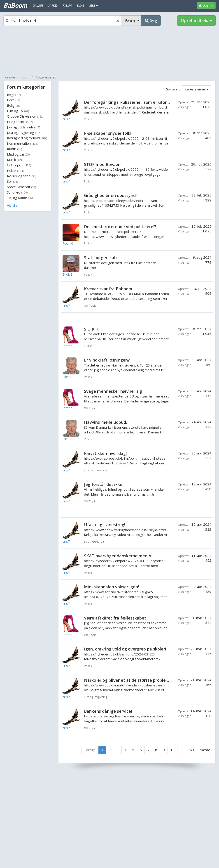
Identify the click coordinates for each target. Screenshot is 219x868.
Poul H (68, 243)
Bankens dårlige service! (108, 711)
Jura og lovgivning (24, 132)
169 (191, 750)
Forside (9, 77)
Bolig (14, 105)
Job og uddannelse (24, 127)
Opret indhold (196, 20)
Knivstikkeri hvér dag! (105, 453)
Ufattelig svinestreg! (105, 525)
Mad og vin (18, 154)
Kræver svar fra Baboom (108, 289)
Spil (12, 181)
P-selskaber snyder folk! (108, 133)
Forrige (90, 750)
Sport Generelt (21, 187)
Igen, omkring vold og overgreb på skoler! (125, 649)
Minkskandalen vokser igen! (111, 587)
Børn (14, 100)
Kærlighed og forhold (27, 138)
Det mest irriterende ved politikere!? (120, 227)
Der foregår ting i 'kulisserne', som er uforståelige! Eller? (140, 102)
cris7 (66, 119)
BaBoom (15, 5)
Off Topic (19, 165)
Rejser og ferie (22, 176)
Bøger (14, 95)
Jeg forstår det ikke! (104, 484)
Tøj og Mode (20, 198)
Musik (15, 160)
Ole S (67, 377)
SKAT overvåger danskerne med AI (118, 556)
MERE (93, 6)
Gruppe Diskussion (25, 116)
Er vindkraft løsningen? (107, 360)
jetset (67, 346)
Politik (15, 170)
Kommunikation (22, 143)
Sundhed (17, 192)
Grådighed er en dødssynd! (110, 195)
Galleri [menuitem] (38, 6)
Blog (80, 6)
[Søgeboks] (62, 21)
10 (172, 750)
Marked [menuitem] (53, 6)
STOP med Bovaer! (102, 164)
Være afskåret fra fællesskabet (115, 618)
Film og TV (18, 111)
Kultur (14, 149)
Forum (26, 77)
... (181, 750)
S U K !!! (91, 329)
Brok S (68, 274)
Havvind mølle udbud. (105, 422)
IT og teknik (20, 122)
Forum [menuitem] (67, 6)
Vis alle (12, 205)
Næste (205, 750)
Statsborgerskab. (101, 258)
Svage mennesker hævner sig (113, 391)
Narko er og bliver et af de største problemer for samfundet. (144, 680)
